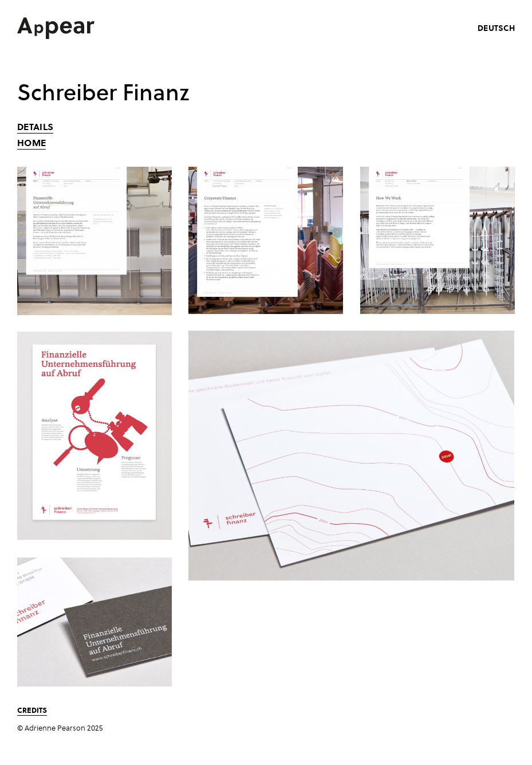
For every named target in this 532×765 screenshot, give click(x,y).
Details (35, 127)
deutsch (496, 28)
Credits (32, 710)
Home (31, 143)
